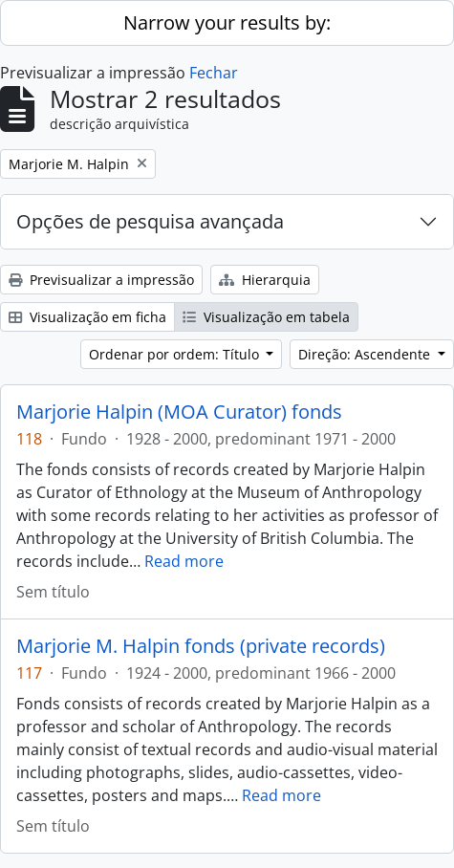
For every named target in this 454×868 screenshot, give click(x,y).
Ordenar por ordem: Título (176, 354)
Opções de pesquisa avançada (150, 221)
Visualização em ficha (87, 317)
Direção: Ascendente (366, 354)
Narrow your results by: (227, 22)
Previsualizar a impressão (101, 280)
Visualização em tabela (266, 317)
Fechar (214, 73)
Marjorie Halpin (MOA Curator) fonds (179, 412)
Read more (184, 561)
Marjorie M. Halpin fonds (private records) (201, 646)
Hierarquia (265, 280)
